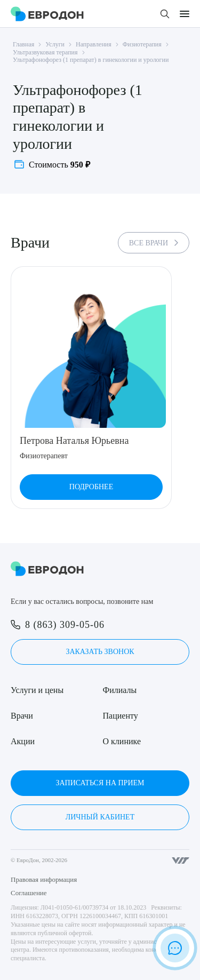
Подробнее (91, 487)
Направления (94, 44)
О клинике (122, 741)
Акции (23, 741)
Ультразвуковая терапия (45, 52)
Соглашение (29, 893)
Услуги (55, 44)
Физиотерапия (142, 44)
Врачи (22, 716)
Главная (23, 44)
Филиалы (120, 690)
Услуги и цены (37, 690)
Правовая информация (44, 879)
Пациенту (121, 716)
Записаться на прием (100, 783)
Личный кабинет (100, 817)
